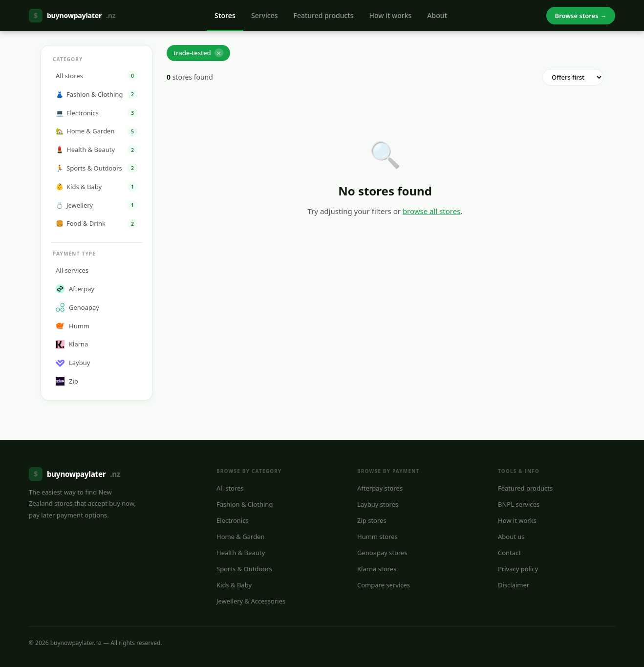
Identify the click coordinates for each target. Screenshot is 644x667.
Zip (67, 381)
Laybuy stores (378, 504)
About (437, 15)
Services (265, 15)
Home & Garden (241, 537)
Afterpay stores (380, 488)
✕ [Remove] (219, 53)
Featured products (324, 15)
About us (511, 537)
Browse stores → (581, 16)
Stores (225, 15)
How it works (390, 15)
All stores (230, 488)
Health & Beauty (241, 553)
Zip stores (372, 520)
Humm (73, 326)
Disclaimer (514, 585)
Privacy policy (518, 569)
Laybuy (73, 363)
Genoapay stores (382, 553)
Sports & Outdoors (244, 569)
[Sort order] (573, 77)
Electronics (233, 520)
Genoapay (77, 307)
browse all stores (432, 211)
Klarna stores (377, 569)
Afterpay (75, 289)
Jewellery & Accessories (251, 601)
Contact (509, 553)
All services (72, 270)
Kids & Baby (234, 585)
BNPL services (519, 504)
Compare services (384, 585)
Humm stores (377, 537)
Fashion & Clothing (245, 504)
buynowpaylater (72, 16)
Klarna (72, 344)
